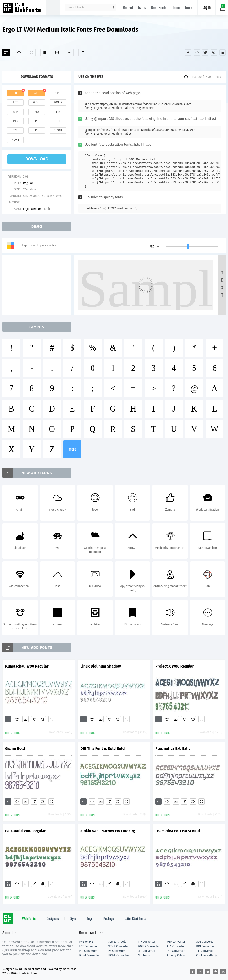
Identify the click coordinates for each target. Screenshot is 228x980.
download (37, 159)
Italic (47, 209)
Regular (28, 183)
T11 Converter (205, 951)
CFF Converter (147, 951)
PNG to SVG (86, 942)
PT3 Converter (88, 951)
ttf (15, 93)
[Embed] (43, 719)
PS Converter (117, 951)
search (113, 7)
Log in (206, 8)
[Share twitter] (205, 52)
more (72, 449)
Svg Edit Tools (117, 942)
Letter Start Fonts (135, 919)
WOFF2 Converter (149, 946)
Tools (189, 8)
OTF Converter (176, 942)
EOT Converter (88, 946)
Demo (176, 8)
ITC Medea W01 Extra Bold (178, 831)
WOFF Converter (119, 946)
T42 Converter (176, 951)
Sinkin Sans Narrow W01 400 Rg (108, 831)
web (37, 93)
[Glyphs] (44, 53)
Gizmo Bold (15, 749)
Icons (142, 8)
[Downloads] (26, 719)
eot (15, 102)
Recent (128, 8)
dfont (58, 130)
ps (37, 121)
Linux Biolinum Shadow (101, 666)
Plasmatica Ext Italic (173, 749)
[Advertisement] (38, 285)
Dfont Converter (89, 955)
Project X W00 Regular (175, 666)
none (15, 140)
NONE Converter (119, 955)
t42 (16, 130)
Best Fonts (159, 8)
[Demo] (32, 53)
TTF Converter (147, 942)
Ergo (26, 209)
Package (109, 919)
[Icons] (70, 53)
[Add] (6, 53)
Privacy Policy (176, 955)
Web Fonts (29, 919)
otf (16, 112)
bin (58, 112)
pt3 (15, 121)
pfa (37, 112)
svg (58, 93)
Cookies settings (207, 955)
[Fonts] (82, 53)
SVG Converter (205, 942)
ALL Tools (144, 955)
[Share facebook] (188, 52)
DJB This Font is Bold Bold (102, 749)
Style (73, 919)
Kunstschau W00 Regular (27, 666)
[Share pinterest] (214, 52)
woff (37, 102)
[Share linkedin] (223, 52)
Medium (36, 209)
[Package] (57, 53)
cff (58, 121)
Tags (90, 919)
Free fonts (24, 8)
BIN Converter (205, 946)
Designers (53, 919)
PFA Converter (176, 946)
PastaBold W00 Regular (25, 831)
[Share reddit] (197, 52)
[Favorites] (19, 53)
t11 (37, 130)
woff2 (58, 102)
